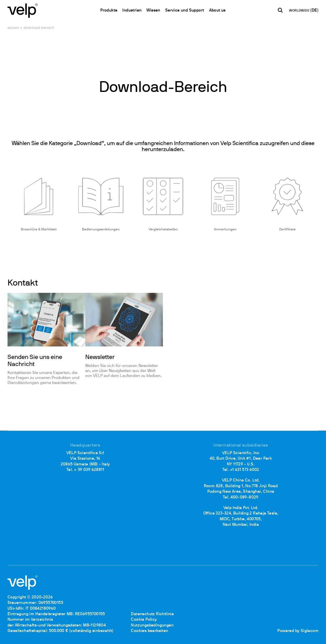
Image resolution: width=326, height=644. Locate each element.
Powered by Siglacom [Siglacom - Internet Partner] (298, 631)
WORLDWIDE (300, 11)
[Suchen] (280, 10)
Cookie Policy (144, 620)
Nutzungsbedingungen (152, 625)
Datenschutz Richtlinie (152, 614)
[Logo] (23, 10)
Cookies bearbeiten (149, 631)
